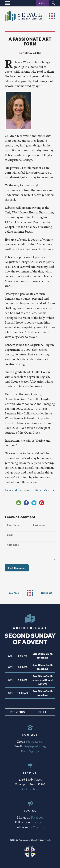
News (23, 53)
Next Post (47, 593)
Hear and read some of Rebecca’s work (29, 490)
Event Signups (30, 751)
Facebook (37, 817)
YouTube (39, 827)
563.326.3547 (35, 741)
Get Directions (30, 789)
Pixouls (48, 840)
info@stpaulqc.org (34, 746)
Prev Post (13, 593)
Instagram (39, 822)
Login (42, 3)
